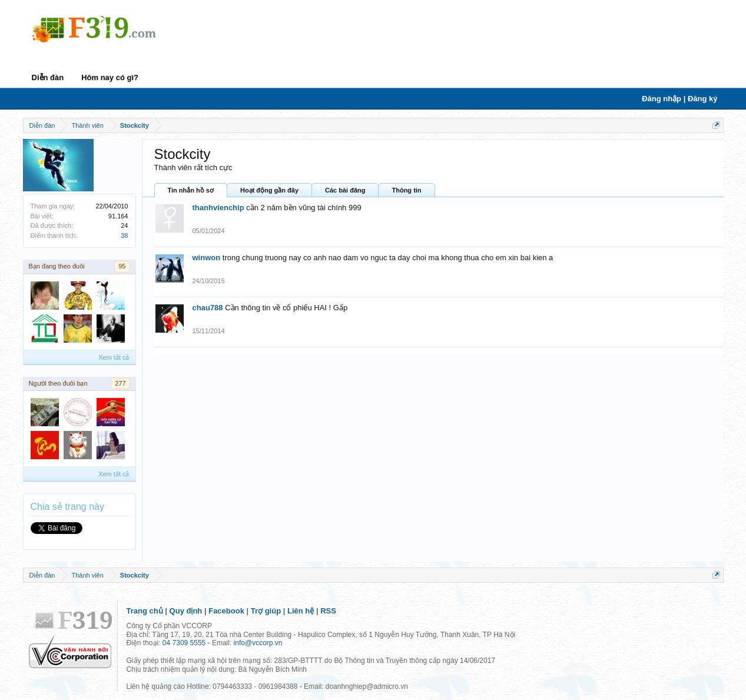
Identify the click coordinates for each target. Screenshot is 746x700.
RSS (328, 611)
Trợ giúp (266, 611)
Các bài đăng (345, 190)
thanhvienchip (218, 208)
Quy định (186, 611)
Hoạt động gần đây (269, 190)
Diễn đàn (48, 77)
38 (124, 235)
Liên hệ (301, 611)
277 (120, 383)
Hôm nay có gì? (110, 77)
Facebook (226, 611)
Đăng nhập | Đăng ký (679, 99)
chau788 (208, 308)
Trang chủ (145, 611)
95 (122, 266)
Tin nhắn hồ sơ (191, 190)
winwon (207, 258)
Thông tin (406, 190)
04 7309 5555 (184, 643)
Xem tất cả (114, 357)
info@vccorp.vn (258, 643)
